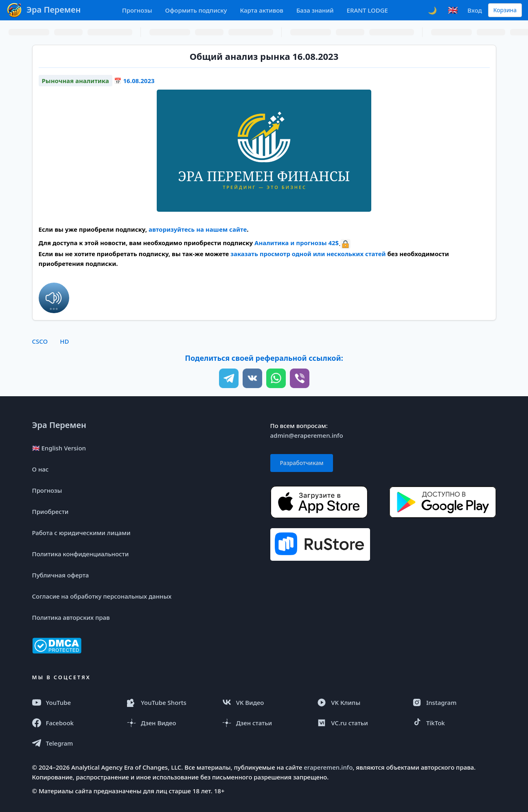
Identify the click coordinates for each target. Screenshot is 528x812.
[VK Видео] (264, 702)
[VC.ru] (359, 723)
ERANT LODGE (367, 10)
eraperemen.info (328, 767)
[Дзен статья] (264, 723)
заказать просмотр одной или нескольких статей (308, 254)
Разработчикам (302, 463)
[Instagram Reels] (454, 702)
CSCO (40, 341)
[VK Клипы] (359, 702)
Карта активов (262, 10)
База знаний (315, 10)
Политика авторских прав (71, 617)
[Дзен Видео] (169, 723)
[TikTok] (454, 723)
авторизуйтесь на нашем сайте (198, 229)
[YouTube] (74, 702)
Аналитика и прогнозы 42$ (297, 243)
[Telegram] (74, 743)
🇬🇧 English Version (59, 448)
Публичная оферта (61, 575)
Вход (474, 10)
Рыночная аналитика (76, 81)
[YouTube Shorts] (169, 702)
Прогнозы (137, 10)
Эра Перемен (59, 425)
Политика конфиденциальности (81, 554)
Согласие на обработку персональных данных (102, 596)
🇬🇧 (453, 10)
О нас (41, 469)
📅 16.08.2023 (134, 81)
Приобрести (50, 511)
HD (64, 341)
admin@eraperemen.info (307, 435)
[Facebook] (74, 723)
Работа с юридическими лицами (81, 533)
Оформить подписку (196, 10)
